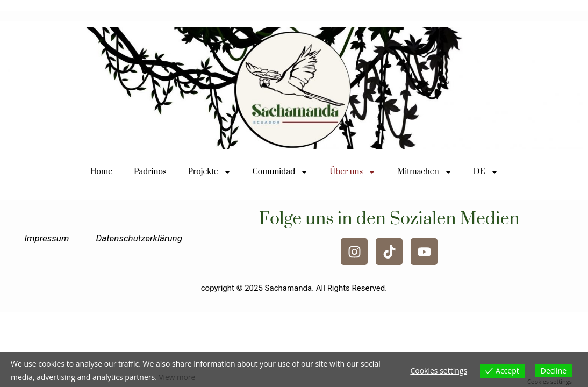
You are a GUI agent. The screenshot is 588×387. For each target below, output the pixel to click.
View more (177, 378)
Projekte (210, 172)
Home (101, 172)
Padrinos (150, 172)
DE (486, 172)
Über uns (353, 172)
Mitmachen (424, 172)
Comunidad (281, 172)
